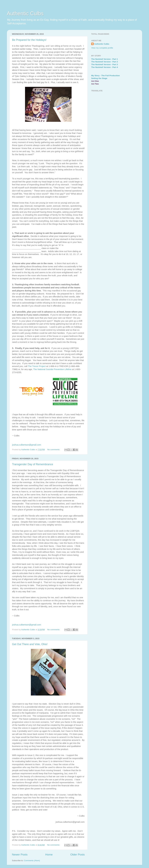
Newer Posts (20, 855)
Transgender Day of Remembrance (33, 464)
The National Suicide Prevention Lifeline (52, 369)
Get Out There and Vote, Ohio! (30, 644)
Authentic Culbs (25, 13)
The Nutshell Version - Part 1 (105, 59)
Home (49, 855)
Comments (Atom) (32, 860)
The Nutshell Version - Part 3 (105, 64)
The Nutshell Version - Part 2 (105, 62)
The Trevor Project (37, 366)
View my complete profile (102, 48)
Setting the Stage (99, 78)
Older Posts (77, 855)
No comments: (54, 450)
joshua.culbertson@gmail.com (27, 445)
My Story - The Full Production (105, 76)
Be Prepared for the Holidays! (29, 40)
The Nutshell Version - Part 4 (105, 67)
